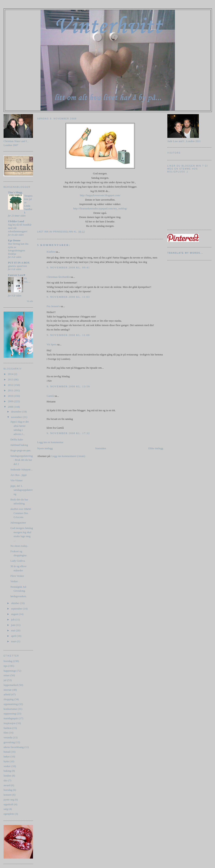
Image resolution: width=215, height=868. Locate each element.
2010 (11, 396)
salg (6, 809)
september (17, 609)
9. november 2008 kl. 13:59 (68, 386)
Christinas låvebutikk (58, 277)
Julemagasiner (18, 523)
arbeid (7, 694)
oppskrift (9, 804)
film (6, 733)
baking (7, 771)
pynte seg (9, 799)
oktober (16, 603)
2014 (11, 374)
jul (5, 680)
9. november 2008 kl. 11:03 (68, 297)
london (7, 776)
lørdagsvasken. (18, 596)
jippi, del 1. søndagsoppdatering (21, 490)
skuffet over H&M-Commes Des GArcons (21, 513)
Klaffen (51, 252)
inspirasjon (10, 723)
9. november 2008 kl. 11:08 (68, 335)
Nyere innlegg (45, 448)
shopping (9, 699)
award (7, 785)
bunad (7, 752)
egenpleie (9, 814)
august (15, 614)
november (17, 417)
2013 (11, 379)
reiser (7, 675)
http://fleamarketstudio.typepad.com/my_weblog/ (100, 208)
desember (17, 412)
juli (13, 619)
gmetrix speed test (17, 266)
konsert (8, 795)
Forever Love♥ (17, 275)
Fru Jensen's (53, 306)
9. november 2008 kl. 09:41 (68, 267)
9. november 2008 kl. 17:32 (68, 433)
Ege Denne (14, 240)
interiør (8, 690)
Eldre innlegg (156, 448)
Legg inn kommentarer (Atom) (68, 456)
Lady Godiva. (18, 561)
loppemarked (11, 685)
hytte (6, 761)
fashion (8, 728)
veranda (8, 737)
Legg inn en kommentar (50, 442)
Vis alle (30, 301)
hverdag (8, 661)
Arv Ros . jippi (18, 475)
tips (6, 666)
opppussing (10, 713)
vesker (7, 766)
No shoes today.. (19, 546)
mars (14, 641)
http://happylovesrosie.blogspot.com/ (100, 195)
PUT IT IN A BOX (19, 263)
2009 (11, 401)
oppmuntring (11, 704)
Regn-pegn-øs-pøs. (21, 450)
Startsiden (101, 448)
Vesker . (15, 581)
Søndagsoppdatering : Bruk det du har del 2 (21, 460)
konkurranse (10, 709)
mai (14, 630)
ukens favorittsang (14, 747)
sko (5, 780)
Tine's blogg (15, 192)
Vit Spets (52, 344)
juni (14, 625)
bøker (7, 756)
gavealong (9, 742)
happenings (10, 671)
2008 (11, 407)
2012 (11, 385)
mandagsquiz (11, 718)
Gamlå (50, 396)
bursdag (8, 790)
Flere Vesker (17, 576)
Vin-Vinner (16, 480)
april (14, 636)
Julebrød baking (19, 445)
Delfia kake (17, 439)
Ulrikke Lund (16, 221)
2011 (11, 390)
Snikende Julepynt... (21, 469)
